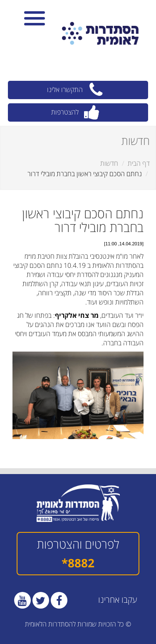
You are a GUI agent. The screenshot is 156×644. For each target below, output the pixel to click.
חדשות (109, 163)
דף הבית (139, 163)
